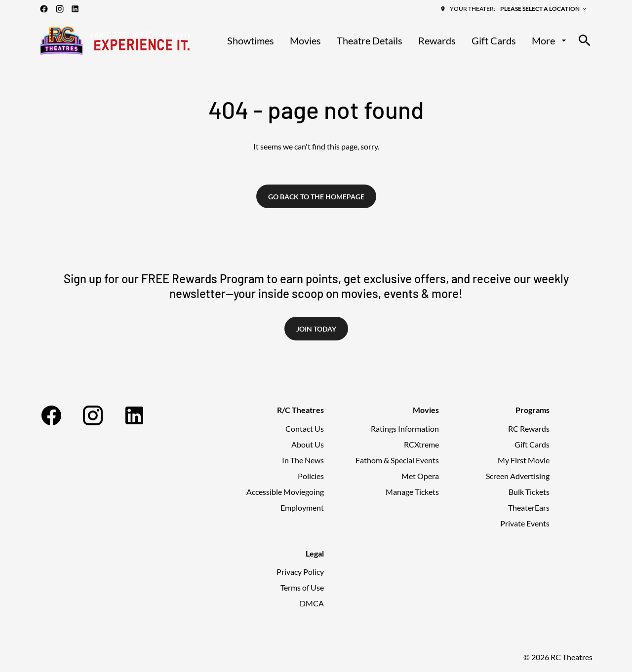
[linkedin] (75, 9)
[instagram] (60, 9)
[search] (585, 40)
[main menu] (398, 40)
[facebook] (44, 9)
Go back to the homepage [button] (316, 197)
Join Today (316, 329)
